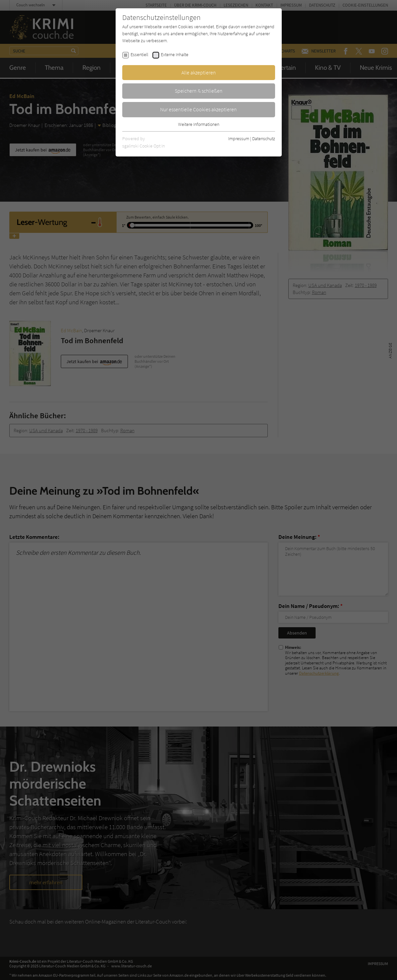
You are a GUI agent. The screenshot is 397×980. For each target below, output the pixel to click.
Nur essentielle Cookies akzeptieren (198, 109)
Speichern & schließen (199, 91)
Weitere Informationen (199, 124)
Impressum (239, 139)
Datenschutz (264, 139)
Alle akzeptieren (199, 72)
